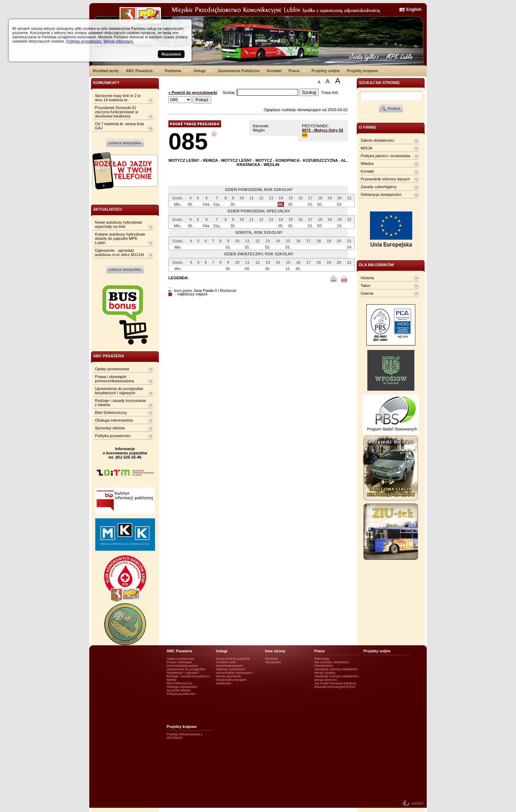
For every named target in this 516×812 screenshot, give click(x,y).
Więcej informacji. (118, 41)
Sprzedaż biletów (110, 428)
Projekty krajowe (364, 71)
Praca (295, 71)
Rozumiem (171, 54)
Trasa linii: (330, 92)
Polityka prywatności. (84, 41)
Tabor (366, 286)
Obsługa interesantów (114, 420)
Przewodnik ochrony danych (385, 179)
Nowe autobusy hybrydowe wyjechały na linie (118, 224)
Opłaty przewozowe (112, 369)
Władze (367, 164)
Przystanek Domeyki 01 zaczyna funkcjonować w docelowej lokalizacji (117, 112)
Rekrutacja (322, 659)
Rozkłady (272, 659)
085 (188, 141)
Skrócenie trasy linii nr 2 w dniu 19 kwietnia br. (118, 98)
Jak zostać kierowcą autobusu (335, 683)
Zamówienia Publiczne (239, 71)
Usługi (201, 71)
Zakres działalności (377, 140)
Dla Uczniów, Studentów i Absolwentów (332, 664)
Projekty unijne (325, 71)
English (414, 9)
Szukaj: (230, 92)
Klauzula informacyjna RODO (335, 687)
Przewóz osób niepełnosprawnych (229, 664)
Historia (367, 278)
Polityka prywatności (113, 436)
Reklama (174, 71)
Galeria (367, 293)
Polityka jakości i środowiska (385, 156)
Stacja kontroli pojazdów (233, 659)
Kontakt (274, 71)
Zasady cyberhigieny (379, 187)
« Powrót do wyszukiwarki (193, 92)
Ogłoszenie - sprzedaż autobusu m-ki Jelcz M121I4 (119, 252)
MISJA (366, 148)
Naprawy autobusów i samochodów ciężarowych (234, 671)
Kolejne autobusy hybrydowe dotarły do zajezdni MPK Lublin (120, 238)
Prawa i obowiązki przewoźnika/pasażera (114, 379)
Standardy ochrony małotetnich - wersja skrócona (337, 678)
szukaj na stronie (379, 83)
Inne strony (275, 651)
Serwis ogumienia (228, 676)
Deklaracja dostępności (381, 194)
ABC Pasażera (140, 71)
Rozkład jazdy (106, 71)
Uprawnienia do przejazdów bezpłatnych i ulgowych (119, 391)
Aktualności (273, 662)
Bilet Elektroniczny (111, 413)
